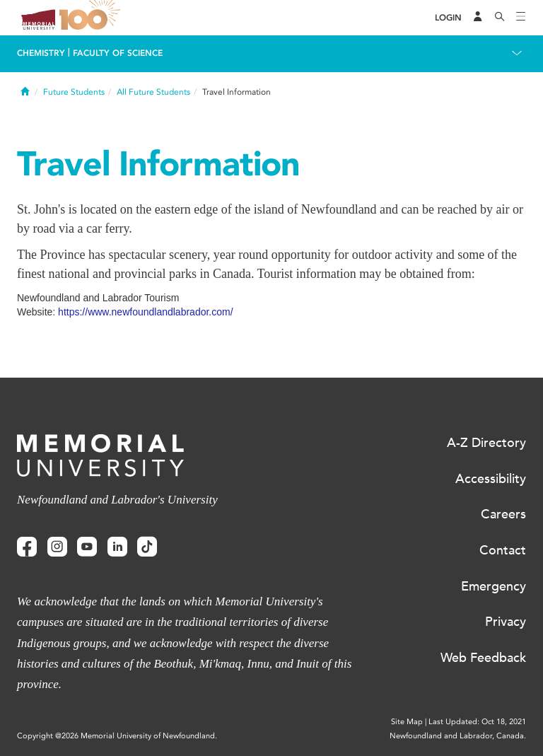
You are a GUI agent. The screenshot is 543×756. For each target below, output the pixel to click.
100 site (92, 18)
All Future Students (153, 92)
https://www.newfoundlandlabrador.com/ (145, 312)
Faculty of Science (118, 53)
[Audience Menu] (478, 18)
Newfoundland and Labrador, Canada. (458, 736)
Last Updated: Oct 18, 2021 (477, 722)
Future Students (74, 92)
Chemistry (41, 53)
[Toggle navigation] (521, 18)
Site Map (407, 722)
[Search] (500, 18)
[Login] (448, 18)
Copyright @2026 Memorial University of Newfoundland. (117, 736)
